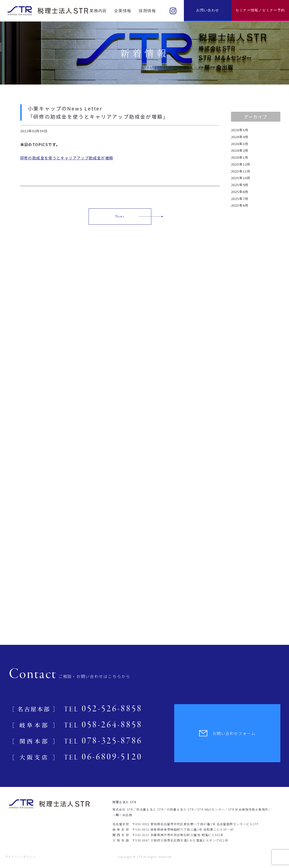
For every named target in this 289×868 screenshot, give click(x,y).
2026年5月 (240, 130)
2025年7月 (240, 199)
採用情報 (147, 11)
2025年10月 (241, 178)
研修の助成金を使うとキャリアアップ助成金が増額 (67, 158)
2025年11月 (241, 171)
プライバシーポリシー (20, 857)
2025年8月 (240, 192)
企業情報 (123, 11)
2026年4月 (240, 137)
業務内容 (98, 11)
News (120, 217)
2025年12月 (241, 164)
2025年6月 (240, 205)
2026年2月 (240, 150)
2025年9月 (240, 185)
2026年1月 (240, 157)
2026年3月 (240, 144)
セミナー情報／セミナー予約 (260, 10)
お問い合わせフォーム (227, 733)
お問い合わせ (208, 10)
